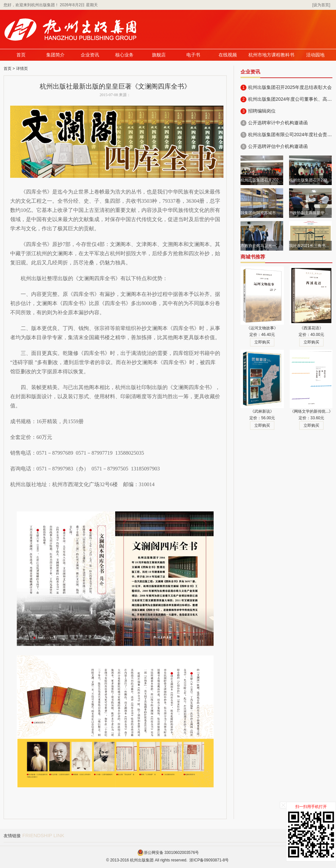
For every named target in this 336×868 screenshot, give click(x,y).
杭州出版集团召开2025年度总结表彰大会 (290, 87)
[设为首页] (321, 5)
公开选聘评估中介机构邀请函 (278, 146)
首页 (21, 55)
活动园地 (315, 55)
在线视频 (228, 55)
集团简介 (55, 55)
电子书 (193, 55)
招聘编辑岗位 (262, 111)
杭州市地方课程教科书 (271, 55)
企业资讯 (90, 55)
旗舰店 (159, 55)
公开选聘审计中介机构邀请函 (278, 123)
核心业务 (124, 55)
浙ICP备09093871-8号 (209, 860)
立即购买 (262, 342)
